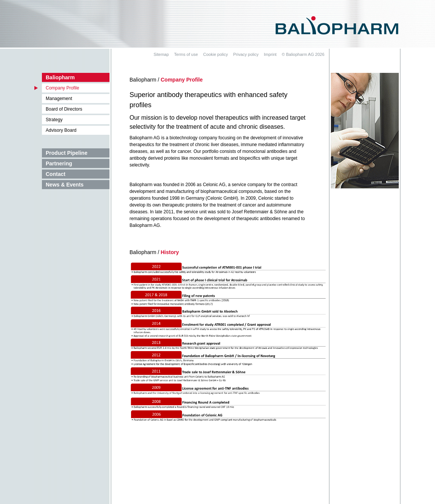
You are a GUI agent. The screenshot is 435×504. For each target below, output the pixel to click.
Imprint (270, 54)
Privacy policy (246, 54)
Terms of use (186, 54)
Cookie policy (215, 54)
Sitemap (161, 54)
